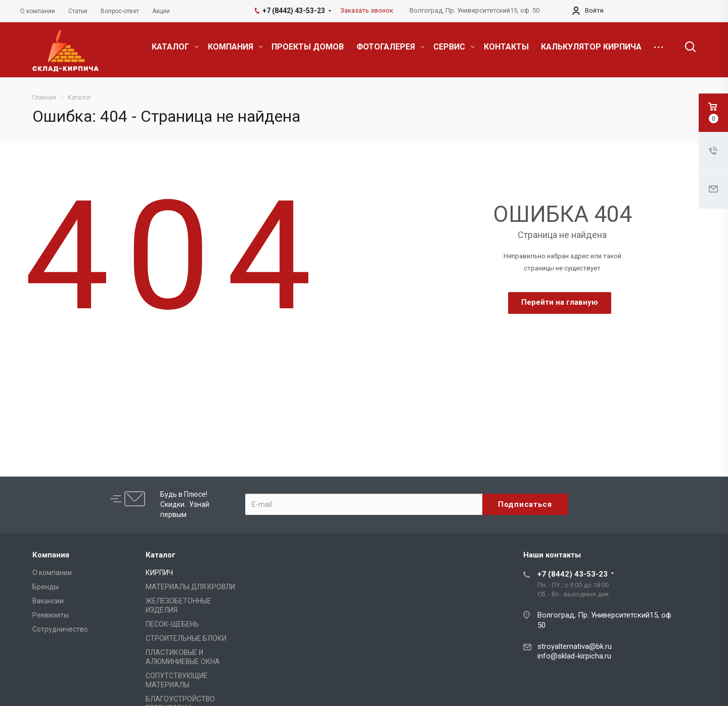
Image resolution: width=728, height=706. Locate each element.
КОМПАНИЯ (235, 47)
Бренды (45, 587)
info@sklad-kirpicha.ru (574, 656)
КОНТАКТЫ (506, 47)
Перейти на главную (560, 302)
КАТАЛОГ (175, 47)
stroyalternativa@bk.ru (575, 646)
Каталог (161, 555)
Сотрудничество (60, 629)
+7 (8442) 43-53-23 (573, 574)
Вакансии (48, 601)
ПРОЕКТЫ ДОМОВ (308, 47)
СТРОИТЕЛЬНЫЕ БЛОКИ (186, 638)
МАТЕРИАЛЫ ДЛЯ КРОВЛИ (190, 587)
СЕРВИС (454, 47)
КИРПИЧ (159, 573)
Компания (51, 555)
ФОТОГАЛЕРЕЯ (391, 47)
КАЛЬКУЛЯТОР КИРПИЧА (591, 47)
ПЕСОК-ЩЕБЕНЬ (172, 624)
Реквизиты (51, 615)
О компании (52, 573)
